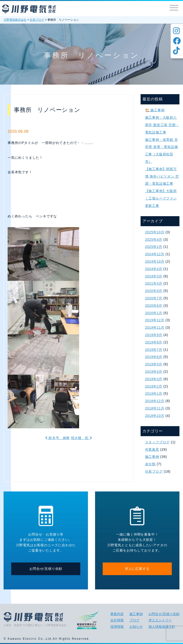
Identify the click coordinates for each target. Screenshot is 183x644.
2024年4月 (154, 269)
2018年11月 (155, 408)
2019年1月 (154, 394)
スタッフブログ (158, 442)
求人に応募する (137, 569)
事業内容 (117, 614)
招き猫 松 (82, 438)
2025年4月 (154, 240)
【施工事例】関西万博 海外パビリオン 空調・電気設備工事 (162, 176)
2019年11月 (155, 327)
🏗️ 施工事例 (155, 110)
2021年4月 (154, 283)
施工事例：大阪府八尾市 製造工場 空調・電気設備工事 (162, 125)
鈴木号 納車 (58, 438)
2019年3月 (154, 379)
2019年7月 (154, 350)
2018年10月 (155, 416)
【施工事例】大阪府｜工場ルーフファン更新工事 (161, 198)
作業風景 (152, 450)
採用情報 (117, 627)
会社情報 (117, 620)
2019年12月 (155, 320)
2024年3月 (154, 276)
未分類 (150, 464)
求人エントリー (160, 620)
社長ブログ (154, 471)
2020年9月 (154, 291)
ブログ (134, 620)
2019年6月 (154, 357)
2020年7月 (154, 298)
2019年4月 (154, 372)
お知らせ (136, 627)
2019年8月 (154, 342)
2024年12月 (155, 254)
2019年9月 (154, 335)
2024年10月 (155, 261)
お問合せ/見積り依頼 (46, 569)
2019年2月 (154, 386)
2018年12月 (155, 401)
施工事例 (152, 457)
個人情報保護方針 (162, 627)
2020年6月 (154, 306)
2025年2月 (154, 247)
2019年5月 (154, 364)
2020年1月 (154, 313)
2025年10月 (155, 232)
